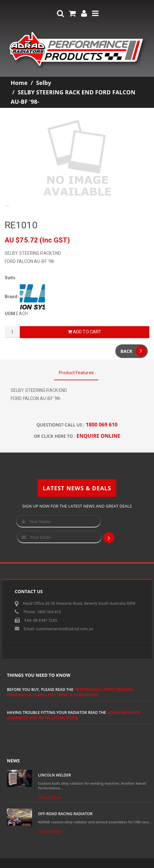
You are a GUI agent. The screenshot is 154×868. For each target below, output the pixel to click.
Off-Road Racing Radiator (65, 814)
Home (19, 83)
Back (133, 351)
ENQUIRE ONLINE (99, 436)
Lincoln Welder (55, 775)
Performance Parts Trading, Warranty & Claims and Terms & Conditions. (70, 692)
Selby (44, 83)
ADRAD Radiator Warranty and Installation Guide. (74, 715)
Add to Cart (85, 332)
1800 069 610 (102, 425)
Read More (50, 798)
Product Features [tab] (76, 373)
